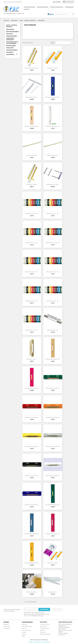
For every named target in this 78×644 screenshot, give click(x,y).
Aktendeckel (10, 29)
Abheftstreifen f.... (53, 592)
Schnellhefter (10, 54)
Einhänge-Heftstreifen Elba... (53, 97)
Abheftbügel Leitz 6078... (53, 184)
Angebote (6, 624)
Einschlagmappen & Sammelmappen (12, 43)
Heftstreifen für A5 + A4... (32, 214)
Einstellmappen (11, 46)
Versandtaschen (29, 7)
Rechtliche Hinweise (27, 626)
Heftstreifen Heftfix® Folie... (32, 68)
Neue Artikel (7, 626)
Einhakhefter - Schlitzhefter (11, 39)
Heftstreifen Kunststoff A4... (53, 388)
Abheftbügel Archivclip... (32, 97)
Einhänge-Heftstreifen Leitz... (53, 359)
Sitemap (24, 634)
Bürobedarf (69, 7)
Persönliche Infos (45, 624)
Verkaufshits (7, 628)
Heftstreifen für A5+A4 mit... (53, 243)
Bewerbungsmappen (12, 32)
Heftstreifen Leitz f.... (32, 359)
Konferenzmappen (12, 50)
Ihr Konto (44, 622)
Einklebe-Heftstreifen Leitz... (53, 126)
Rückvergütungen (45, 628)
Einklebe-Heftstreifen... (32, 155)
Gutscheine (43, 632)
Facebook (54, 610)
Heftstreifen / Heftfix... (53, 68)
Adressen (43, 630)
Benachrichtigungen (45, 634)
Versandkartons (43, 7)
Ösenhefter (10, 52)
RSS (61, 610)
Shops (23, 636)
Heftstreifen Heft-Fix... (32, 592)
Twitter (57, 610)
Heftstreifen (10, 48)
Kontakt (27, 9)
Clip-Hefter (10, 34)
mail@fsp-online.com (63, 634)
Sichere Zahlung (26, 630)
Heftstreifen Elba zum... (53, 330)
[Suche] (65, 14)
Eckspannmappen (12, 36)
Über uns (24, 628)
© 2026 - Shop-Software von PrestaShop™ (39, 642)
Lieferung (24, 624)
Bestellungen (44, 626)
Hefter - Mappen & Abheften (12, 26)
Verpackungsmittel (57, 7)
